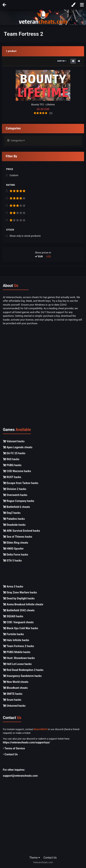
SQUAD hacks (13, 616)
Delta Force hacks (16, 555)
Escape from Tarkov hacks (21, 483)
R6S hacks (11, 459)
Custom (14, 175)
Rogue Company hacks (18, 501)
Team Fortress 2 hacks (18, 646)
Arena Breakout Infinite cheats (23, 604)
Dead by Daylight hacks (19, 598)
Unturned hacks (14, 706)
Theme (35, 858)
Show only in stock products (25, 236)
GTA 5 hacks (12, 561)
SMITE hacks (13, 694)
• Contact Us (10, 754)
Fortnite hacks (13, 634)
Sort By (62, 61)
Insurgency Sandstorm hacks (22, 676)
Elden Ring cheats (16, 543)
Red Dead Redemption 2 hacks (23, 670)
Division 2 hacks (15, 489)
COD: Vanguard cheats (18, 622)
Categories (16, 140)
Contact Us (50, 858)
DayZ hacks (12, 513)
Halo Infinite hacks (16, 640)
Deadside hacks (14, 525)
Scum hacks (12, 700)
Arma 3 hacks (13, 586)
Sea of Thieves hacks (18, 537)
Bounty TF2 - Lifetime (43, 105)
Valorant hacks (14, 441)
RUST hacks (12, 477)
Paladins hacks (14, 519)
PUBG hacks (12, 465)
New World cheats (16, 682)
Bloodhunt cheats (15, 688)
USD (49, 256)
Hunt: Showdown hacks (19, 658)
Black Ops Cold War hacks (20, 628)
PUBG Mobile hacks (17, 652)
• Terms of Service (14, 748)
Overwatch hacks (15, 495)
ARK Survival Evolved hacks (21, 531)
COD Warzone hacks (17, 471)
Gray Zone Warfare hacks (20, 592)
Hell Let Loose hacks (17, 664)
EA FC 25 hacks (14, 453)
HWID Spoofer (13, 549)
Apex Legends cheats (18, 447)
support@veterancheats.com (20, 776)
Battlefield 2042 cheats (19, 610)
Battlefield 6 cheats (16, 507)
